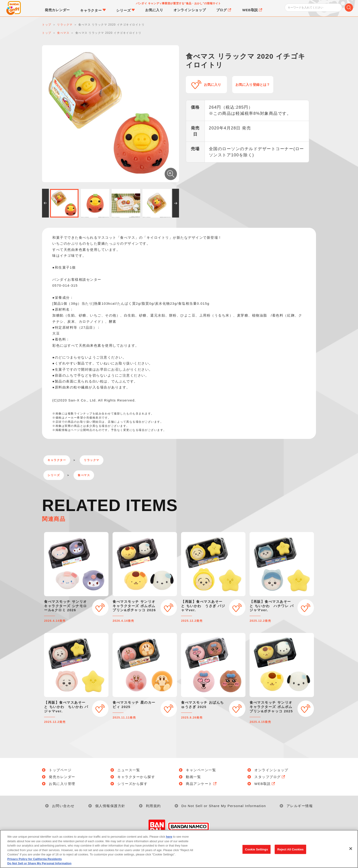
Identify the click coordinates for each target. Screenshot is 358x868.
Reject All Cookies (290, 850)
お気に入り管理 (62, 784)
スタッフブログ (270, 777)
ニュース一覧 (129, 770)
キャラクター (57, 460)
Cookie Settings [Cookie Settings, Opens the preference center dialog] (256, 850)
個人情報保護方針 (110, 806)
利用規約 (153, 806)
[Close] (351, 850)
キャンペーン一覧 (201, 770)
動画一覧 (193, 777)
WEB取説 (265, 784)
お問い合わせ (63, 806)
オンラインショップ (271, 770)
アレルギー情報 (300, 806)
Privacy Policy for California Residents (34, 860)
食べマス (84, 475)
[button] (45, 203)
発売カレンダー (62, 777)
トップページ (60, 770)
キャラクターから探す (136, 777)
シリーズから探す (132, 784)
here (169, 838)
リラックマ (92, 460)
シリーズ (54, 475)
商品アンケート (202, 784)
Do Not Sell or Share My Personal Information (224, 806)
